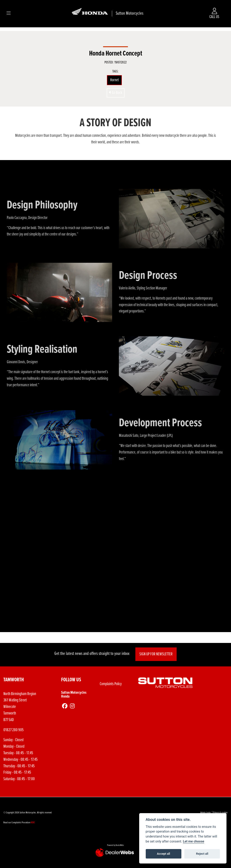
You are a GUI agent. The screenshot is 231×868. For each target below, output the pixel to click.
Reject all (202, 854)
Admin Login (206, 813)
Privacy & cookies (220, 813)
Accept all (164, 854)
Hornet (114, 80)
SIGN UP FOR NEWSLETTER (156, 654)
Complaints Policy (111, 684)
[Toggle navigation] (9, 14)
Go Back (116, 93)
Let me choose (194, 841)
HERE (33, 823)
